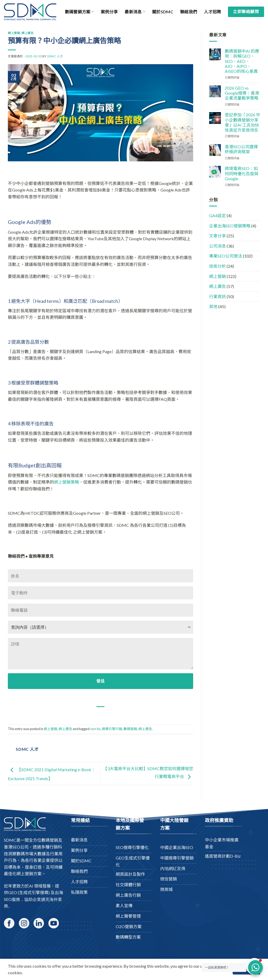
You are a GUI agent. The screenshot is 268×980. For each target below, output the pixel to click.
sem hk (95, 729)
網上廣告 (27, 33)
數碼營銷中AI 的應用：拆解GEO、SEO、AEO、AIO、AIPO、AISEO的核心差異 (242, 61)
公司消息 (217, 246)
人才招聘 (212, 12)
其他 (213, 306)
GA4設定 (217, 215)
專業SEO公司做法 (226, 256)
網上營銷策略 (66, 482)
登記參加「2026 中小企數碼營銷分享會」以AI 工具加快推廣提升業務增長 (242, 122)
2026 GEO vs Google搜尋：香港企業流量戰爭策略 (242, 93)
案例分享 (109, 12)
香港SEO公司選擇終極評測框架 (241, 149)
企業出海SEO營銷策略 (230, 226)
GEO (13, 892)
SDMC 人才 (55, 56)
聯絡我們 (189, 12)
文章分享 (217, 236)
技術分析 (217, 266)
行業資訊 (217, 296)
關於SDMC (163, 12)
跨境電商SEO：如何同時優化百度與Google (242, 173)
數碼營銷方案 (79, 12)
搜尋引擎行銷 (112, 729)
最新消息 (135, 12)
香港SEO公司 (16, 847)
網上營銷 (14, 33)
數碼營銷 (130, 729)
